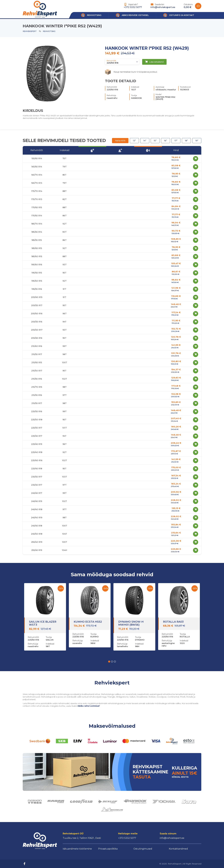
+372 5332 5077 (133, 7)
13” (134, 141)
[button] (109, 662)
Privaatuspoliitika (108, 849)
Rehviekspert (30, 31)
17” (176, 141)
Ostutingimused (143, 849)
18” (186, 141)
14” (145, 141)
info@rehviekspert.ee (163, 7)
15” (155, 141)
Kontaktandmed (178, 849)
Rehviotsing (49, 31)
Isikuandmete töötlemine (77, 849)
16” (165, 141)
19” (197, 141)
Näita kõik (120, 141)
